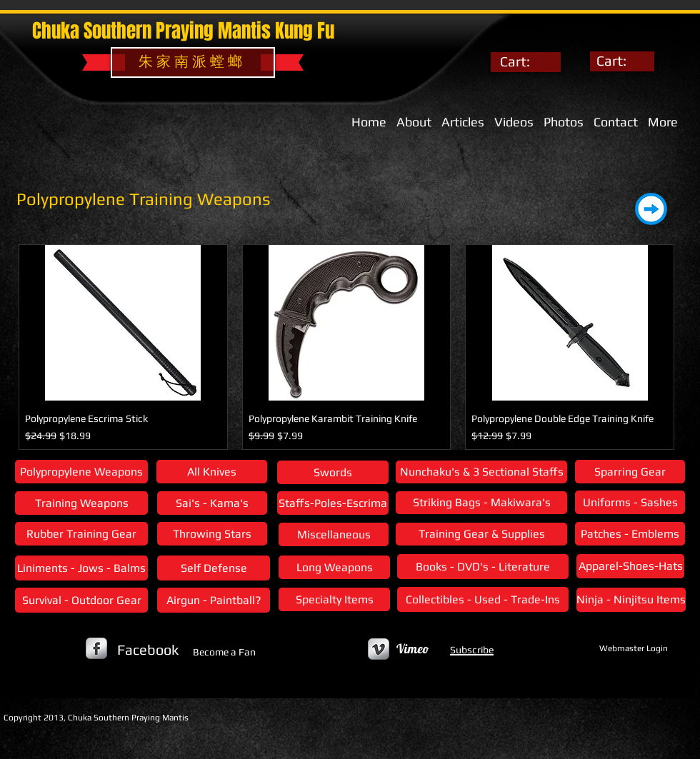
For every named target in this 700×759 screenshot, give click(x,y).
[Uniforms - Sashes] (630, 502)
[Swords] (333, 472)
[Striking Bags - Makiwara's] (481, 503)
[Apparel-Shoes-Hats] (630, 566)
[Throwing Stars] (212, 534)
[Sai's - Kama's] (212, 503)
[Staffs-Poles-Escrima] (333, 503)
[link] (526, 62)
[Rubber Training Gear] (81, 534)
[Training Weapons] (81, 503)
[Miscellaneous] (334, 534)
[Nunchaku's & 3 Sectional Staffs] (481, 472)
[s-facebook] (96, 648)
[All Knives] (212, 472)
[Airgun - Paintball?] (214, 600)
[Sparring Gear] (630, 472)
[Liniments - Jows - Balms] (81, 568)
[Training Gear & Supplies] (481, 534)
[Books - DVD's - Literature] (483, 567)
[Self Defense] (214, 568)
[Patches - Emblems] (630, 534)
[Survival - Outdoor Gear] (81, 600)
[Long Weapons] (334, 567)
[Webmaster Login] (633, 648)
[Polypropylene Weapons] (81, 472)
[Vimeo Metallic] (379, 649)
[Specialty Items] (334, 599)
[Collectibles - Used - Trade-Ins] (483, 599)
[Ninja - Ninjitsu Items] (631, 600)
